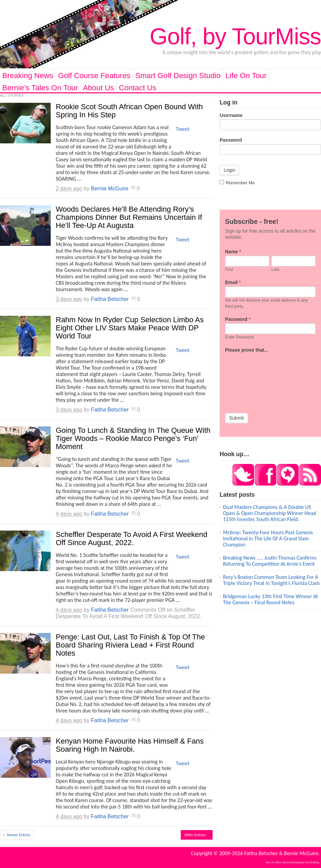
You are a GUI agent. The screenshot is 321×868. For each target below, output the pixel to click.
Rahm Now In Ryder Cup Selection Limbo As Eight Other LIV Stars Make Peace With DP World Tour (130, 328)
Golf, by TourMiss (235, 36)
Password (231, 140)
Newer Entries (19, 835)
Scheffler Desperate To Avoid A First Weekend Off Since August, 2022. (131, 538)
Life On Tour (246, 76)
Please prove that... (247, 350)
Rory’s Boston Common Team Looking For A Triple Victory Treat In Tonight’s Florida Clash (271, 580)
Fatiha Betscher (110, 299)
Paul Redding (312, 862)
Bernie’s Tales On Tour (40, 88)
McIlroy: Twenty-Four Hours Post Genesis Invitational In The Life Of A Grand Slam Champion (268, 538)
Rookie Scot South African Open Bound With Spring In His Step (129, 111)
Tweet (182, 129)
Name (233, 252)
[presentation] (253, 378)
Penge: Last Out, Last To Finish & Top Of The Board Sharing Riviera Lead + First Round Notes (130, 645)
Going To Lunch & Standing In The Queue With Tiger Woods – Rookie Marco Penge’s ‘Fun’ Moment (133, 438)
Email (233, 282)
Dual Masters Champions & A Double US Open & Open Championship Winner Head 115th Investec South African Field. (269, 513)
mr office (276, 862)
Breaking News (28, 76)
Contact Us (138, 88)
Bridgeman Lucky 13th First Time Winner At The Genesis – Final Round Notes (270, 599)
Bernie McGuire (110, 189)
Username (231, 115)
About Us (98, 88)
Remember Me (237, 183)
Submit (237, 418)
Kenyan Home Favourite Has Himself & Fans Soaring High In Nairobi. (130, 745)
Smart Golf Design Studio (178, 76)
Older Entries (195, 835)
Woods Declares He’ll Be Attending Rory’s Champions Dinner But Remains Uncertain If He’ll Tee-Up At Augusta (129, 217)
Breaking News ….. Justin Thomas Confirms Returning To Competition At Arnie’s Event (270, 561)
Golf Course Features (94, 76)
